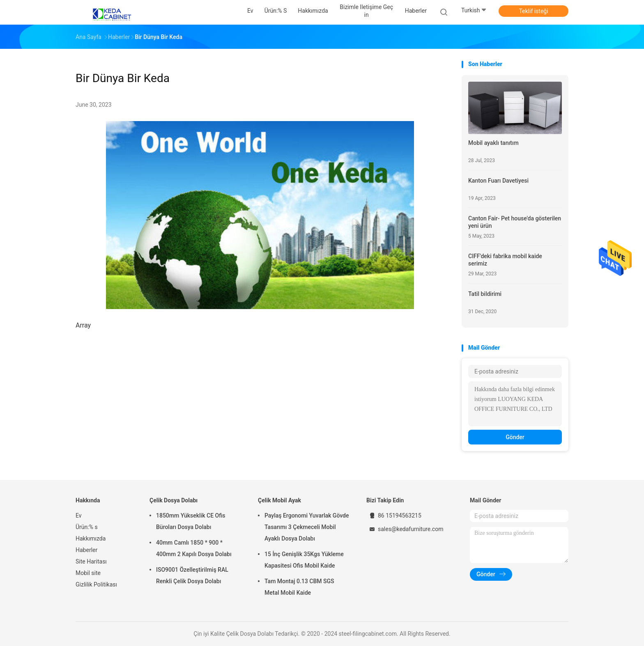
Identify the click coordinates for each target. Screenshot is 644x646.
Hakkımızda (91, 538)
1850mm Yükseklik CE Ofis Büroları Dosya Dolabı (191, 521)
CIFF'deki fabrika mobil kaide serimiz (505, 260)
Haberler (86, 550)
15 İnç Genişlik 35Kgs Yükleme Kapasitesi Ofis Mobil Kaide (304, 560)
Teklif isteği (533, 11)
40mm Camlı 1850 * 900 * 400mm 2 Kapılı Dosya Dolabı (194, 548)
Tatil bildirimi (485, 294)
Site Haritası (91, 561)
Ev (79, 515)
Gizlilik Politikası (96, 584)
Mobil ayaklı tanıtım (493, 143)
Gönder (515, 437)
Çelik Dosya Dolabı (174, 500)
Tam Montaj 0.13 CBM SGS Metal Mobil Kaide (299, 587)
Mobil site (88, 573)
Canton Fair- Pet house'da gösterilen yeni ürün (515, 222)
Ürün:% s (87, 527)
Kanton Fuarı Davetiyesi (498, 181)
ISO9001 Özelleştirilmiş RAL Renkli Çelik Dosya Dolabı (192, 575)
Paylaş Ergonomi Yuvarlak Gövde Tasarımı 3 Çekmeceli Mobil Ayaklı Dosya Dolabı (307, 527)
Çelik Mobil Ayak (279, 500)
